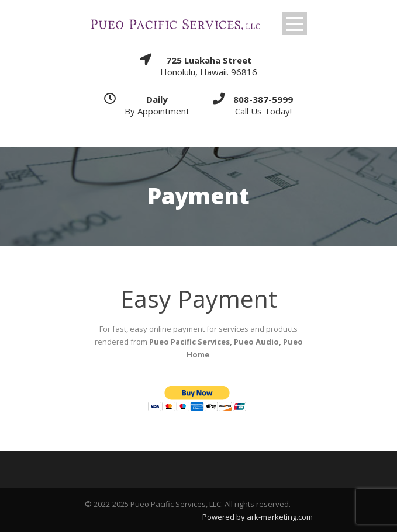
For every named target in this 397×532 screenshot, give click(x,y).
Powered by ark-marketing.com (258, 517)
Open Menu (294, 24)
